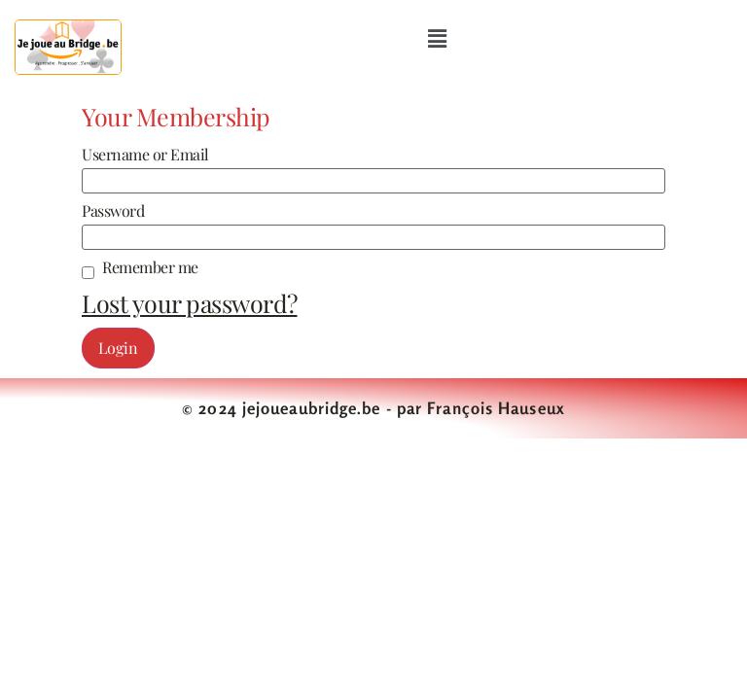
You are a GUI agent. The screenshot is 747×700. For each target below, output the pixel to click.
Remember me (150, 267)
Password (113, 211)
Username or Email (145, 155)
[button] (437, 38)
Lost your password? (190, 303)
